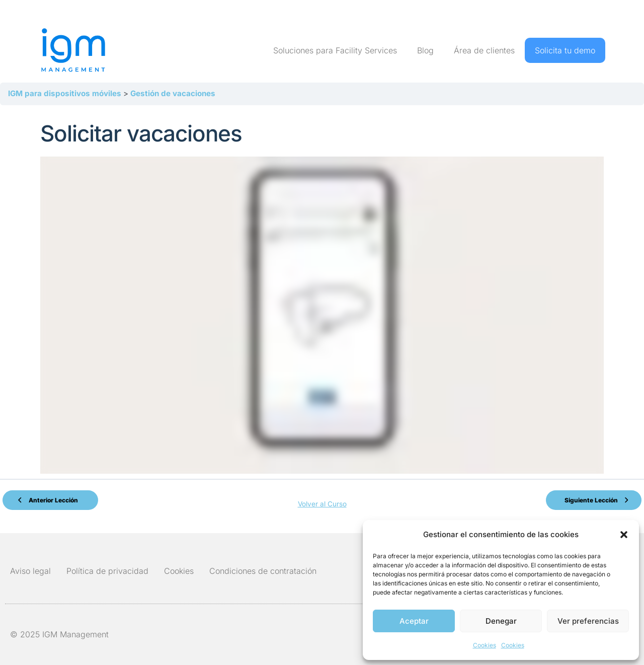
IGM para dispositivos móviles (66, 93)
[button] (624, 535)
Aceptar (414, 621)
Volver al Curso (322, 501)
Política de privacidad (107, 566)
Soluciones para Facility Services (335, 50)
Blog (425, 50)
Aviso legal (30, 566)
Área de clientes (484, 50)
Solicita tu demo (565, 50)
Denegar (501, 621)
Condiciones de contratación (263, 566)
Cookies (485, 645)
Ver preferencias (588, 621)
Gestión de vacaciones (173, 93)
